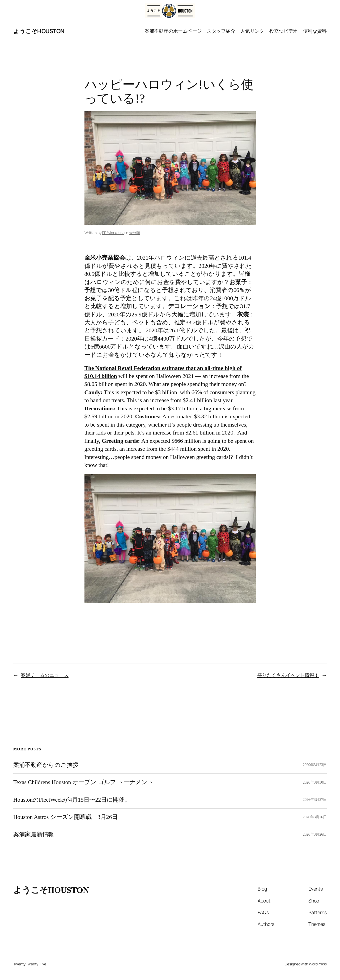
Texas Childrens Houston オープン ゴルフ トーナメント (84, 782)
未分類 (135, 233)
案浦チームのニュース (45, 675)
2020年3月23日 (315, 765)
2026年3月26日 (315, 817)
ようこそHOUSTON (39, 31)
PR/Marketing (113, 233)
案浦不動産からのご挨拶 (46, 765)
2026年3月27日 (315, 800)
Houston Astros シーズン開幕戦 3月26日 (65, 817)
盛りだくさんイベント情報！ (288, 675)
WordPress (318, 964)
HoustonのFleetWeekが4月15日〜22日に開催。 (72, 800)
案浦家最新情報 (34, 835)
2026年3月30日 (315, 782)
